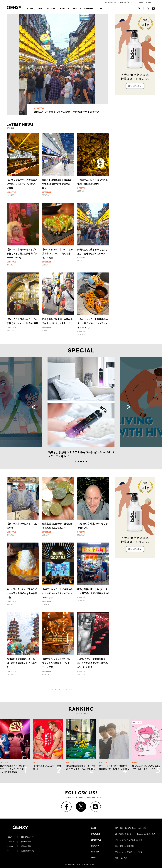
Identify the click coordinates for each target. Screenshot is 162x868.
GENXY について (20, 837)
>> (70, 690)
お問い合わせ (19, 842)
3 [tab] (81, 461)
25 (65, 690)
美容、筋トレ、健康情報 (112, 846)
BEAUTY (77, 9)
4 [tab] (84, 461)
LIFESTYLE (64, 9)
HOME (30, 9)
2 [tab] (78, 461)
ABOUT (142, 2)
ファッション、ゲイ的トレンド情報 (117, 852)
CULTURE (50, 9)
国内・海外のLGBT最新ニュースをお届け (119, 828)
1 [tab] (76, 461)
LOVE (99, 9)
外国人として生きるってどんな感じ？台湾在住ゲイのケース (57, 64)
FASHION (89, 9)
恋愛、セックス (109, 858)
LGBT (39, 9)
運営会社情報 (19, 846)
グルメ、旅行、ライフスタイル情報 (117, 840)
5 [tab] (86, 461)
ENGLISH (150, 2)
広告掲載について (20, 851)
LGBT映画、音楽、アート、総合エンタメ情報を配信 (123, 834)
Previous (34, 407)
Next (128, 407)
